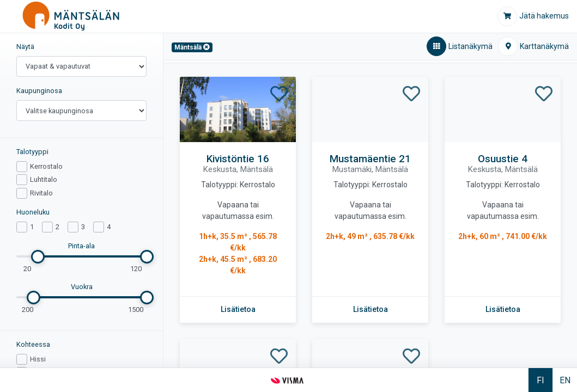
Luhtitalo (44, 179)
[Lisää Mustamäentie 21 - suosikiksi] (411, 94)
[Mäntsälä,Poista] (192, 47)
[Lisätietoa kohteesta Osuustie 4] (503, 310)
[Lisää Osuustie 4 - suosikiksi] (544, 94)
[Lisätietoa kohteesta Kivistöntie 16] (238, 310)
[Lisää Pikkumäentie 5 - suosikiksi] (279, 357)
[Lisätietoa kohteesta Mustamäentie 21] (371, 310)
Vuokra (82, 287)
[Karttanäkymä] (533, 46)
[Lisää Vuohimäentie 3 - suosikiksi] (411, 357)
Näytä (25, 47)
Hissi (38, 359)
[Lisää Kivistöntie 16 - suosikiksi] (279, 94)
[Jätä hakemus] (533, 16)
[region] (82, 200)
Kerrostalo (46, 166)
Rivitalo (41, 193)
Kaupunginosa (39, 91)
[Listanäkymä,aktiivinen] (460, 46)
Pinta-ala (81, 246)
